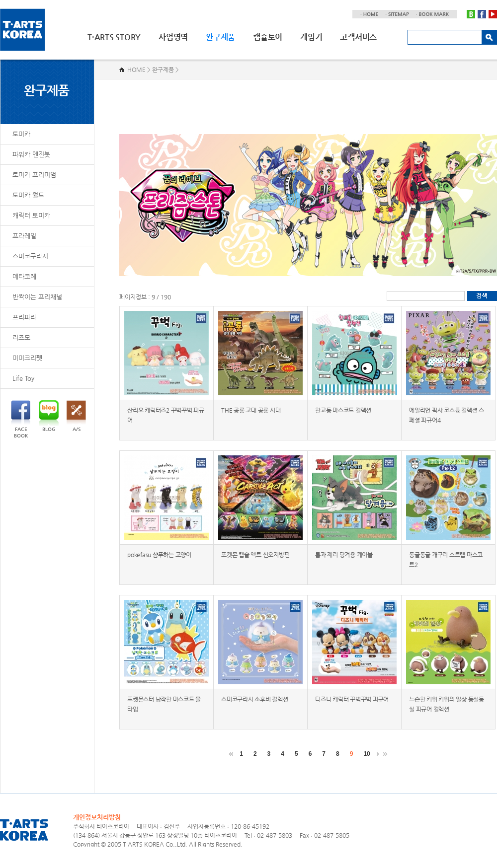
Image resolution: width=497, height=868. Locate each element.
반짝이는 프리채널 (37, 297)
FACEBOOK (21, 419)
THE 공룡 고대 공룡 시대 (251, 410)
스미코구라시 (30, 256)
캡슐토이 (268, 37)
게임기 (311, 37)
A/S (76, 416)
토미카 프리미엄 (34, 175)
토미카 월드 (28, 195)
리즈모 (21, 337)
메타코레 (24, 276)
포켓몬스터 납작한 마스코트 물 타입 (164, 704)
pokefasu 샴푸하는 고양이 (159, 555)
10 (367, 754)
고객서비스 (358, 37)
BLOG (49, 416)
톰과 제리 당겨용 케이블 (344, 555)
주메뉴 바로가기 (0, 0)
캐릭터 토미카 (31, 215)
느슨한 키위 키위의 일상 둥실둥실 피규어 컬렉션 (447, 704)
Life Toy (23, 378)
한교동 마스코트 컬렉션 (343, 410)
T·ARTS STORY (114, 37)
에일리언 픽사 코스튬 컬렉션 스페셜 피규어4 (447, 415)
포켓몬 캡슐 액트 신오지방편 (255, 555)
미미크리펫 (27, 358)
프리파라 (24, 317)
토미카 (21, 134)
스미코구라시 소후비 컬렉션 (255, 699)
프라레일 (24, 236)
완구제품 (220, 37)
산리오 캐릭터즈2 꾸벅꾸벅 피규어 (166, 415)
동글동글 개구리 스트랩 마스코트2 (446, 560)
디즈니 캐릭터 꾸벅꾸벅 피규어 (352, 699)
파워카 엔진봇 (31, 154)
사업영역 (173, 37)
